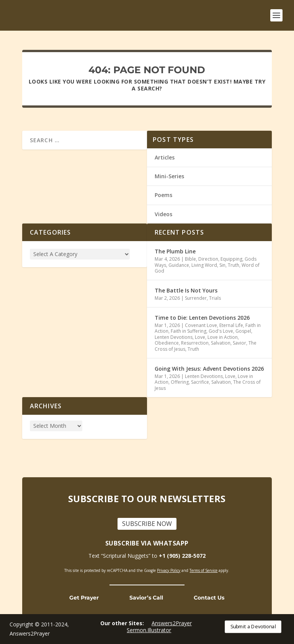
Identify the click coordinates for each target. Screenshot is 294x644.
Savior (239, 343)
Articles (165, 157)
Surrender (196, 298)
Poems (163, 195)
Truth (234, 265)
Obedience (167, 343)
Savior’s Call (146, 598)
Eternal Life (231, 325)
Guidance (179, 265)
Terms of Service (203, 570)
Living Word (204, 265)
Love (200, 337)
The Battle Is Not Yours (186, 290)
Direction (208, 259)
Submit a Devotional (253, 627)
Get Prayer (84, 598)
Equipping (231, 259)
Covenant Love (201, 325)
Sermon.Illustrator (149, 630)
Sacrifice (200, 382)
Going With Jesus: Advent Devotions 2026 (209, 369)
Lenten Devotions (174, 337)
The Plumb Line (175, 251)
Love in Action (223, 337)
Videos (163, 214)
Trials (215, 298)
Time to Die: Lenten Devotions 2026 (202, 317)
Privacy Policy (169, 570)
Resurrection (195, 343)
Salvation (221, 343)
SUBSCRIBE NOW (147, 524)
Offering (180, 382)
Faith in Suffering (189, 331)
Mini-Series (169, 176)
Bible (190, 259)
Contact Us (209, 598)
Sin (222, 265)
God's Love (221, 331)
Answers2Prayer (172, 623)
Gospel (243, 331)
